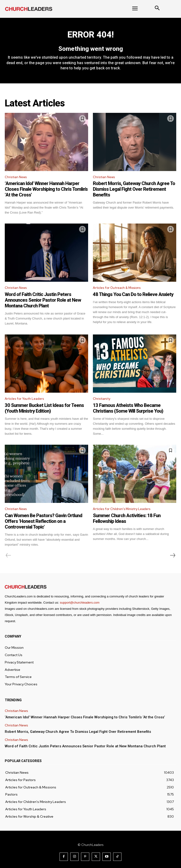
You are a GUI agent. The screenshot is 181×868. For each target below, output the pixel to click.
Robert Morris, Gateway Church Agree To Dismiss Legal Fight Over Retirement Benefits (134, 189)
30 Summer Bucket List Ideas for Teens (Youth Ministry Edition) (44, 408)
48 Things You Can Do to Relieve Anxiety (133, 294)
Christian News (16, 177)
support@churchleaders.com (80, 603)
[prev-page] (8, 555)
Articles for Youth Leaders (24, 399)
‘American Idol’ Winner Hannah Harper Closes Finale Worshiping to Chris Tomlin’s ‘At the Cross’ (46, 189)
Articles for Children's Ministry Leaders (122, 509)
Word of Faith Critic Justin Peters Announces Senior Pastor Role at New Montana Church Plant (43, 300)
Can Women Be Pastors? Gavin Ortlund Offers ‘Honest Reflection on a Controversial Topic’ (43, 521)
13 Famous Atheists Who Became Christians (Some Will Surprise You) (128, 408)
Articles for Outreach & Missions (117, 288)
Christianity (102, 399)
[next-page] (172, 555)
